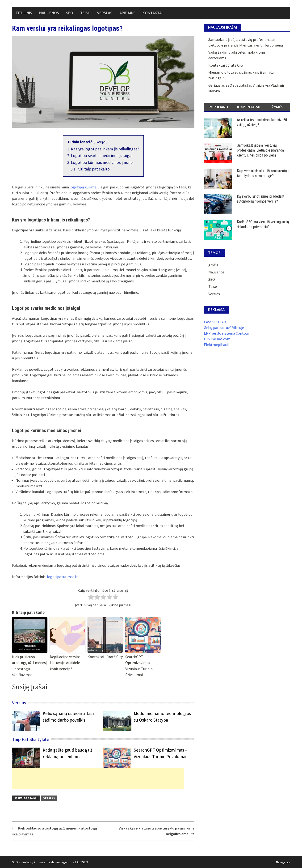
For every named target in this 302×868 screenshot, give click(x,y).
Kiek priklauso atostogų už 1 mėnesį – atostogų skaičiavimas (29, 666)
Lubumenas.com (217, 339)
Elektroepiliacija (217, 345)
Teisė (85, 13)
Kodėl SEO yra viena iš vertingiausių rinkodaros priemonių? (263, 224)
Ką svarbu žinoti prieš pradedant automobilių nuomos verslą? (261, 199)
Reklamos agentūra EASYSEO (67, 862)
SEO (70, 13)
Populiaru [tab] (218, 107)
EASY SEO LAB (215, 322)
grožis (213, 265)
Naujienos (49, 13)
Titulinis (24, 13)
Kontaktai (153, 13)
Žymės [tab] (277, 107)
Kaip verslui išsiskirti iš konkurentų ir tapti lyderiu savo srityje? (263, 173)
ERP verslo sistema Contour (226, 333)
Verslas (105, 13)
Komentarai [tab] (249, 107)
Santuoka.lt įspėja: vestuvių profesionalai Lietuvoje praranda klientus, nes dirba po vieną (260, 150)
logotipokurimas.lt (62, 577)
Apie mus (127, 13)
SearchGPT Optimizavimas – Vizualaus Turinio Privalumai (139, 666)
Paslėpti (101, 142)
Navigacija (283, 862)
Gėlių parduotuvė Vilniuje (224, 328)
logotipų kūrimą (83, 187)
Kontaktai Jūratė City (105, 657)
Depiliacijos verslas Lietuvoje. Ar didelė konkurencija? (65, 663)
